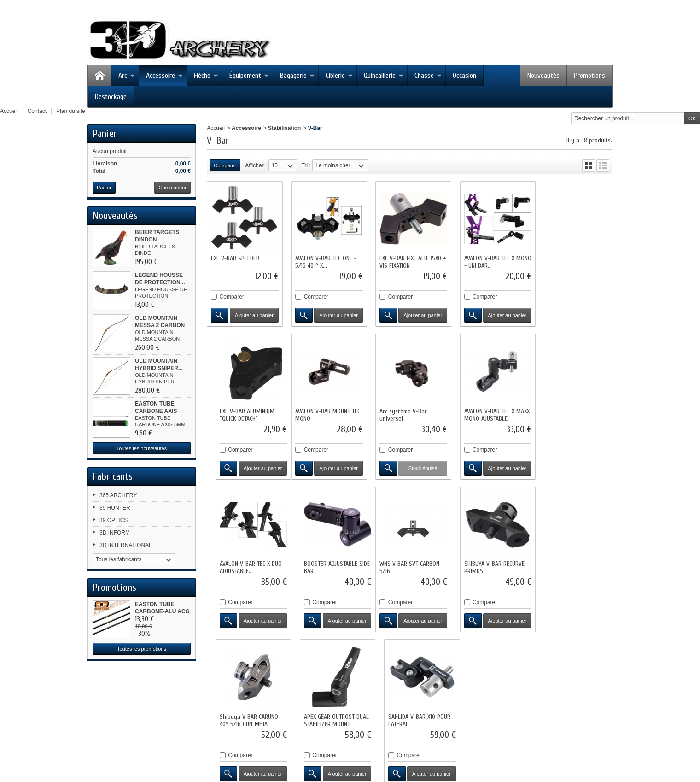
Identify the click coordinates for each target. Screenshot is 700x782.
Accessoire (164, 76)
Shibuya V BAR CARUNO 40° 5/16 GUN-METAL (406, 563)
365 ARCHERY (118, 495)
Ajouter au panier (253, 314)
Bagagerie (297, 76)
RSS (112, 734)
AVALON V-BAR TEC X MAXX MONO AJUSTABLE (409, 412)
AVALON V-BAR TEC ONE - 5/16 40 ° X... (324, 261)
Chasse (428, 76)
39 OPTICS (114, 520)
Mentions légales (401, 692)
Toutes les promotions (142, 649)
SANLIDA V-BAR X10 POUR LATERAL (573, 563)
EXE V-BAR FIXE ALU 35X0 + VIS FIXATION (408, 261)
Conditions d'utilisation (458, 692)
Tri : (306, 165)
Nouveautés (543, 76)
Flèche (206, 76)
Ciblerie (339, 76)
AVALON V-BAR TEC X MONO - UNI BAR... (484, 261)
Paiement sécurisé (518, 692)
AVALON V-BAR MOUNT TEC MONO (243, 412)
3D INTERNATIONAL (126, 545)
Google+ (117, 746)
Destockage (111, 97)
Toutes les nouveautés (142, 448)
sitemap (560, 692)
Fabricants (113, 476)
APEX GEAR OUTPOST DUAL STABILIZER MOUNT (492, 563)
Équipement (249, 76)
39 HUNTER (115, 508)
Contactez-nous (351, 692)
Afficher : (256, 165)
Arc (127, 76)
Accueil (216, 128)
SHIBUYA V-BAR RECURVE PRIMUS (324, 563)
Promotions (589, 76)
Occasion (464, 76)
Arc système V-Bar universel (318, 412)
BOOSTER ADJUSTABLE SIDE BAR (575, 412)
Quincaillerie (384, 76)
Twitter (114, 722)
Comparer (232, 295)
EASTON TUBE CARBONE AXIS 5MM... (156, 411)
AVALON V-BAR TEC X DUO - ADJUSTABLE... (490, 412)
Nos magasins (305, 692)
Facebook (118, 710)
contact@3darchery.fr (192, 746)
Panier (105, 134)
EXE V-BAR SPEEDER (235, 257)
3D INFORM (115, 533)
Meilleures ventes (257, 692)
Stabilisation (284, 128)
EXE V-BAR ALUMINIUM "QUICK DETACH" (569, 261)
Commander (172, 188)
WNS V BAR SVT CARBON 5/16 (241, 563)
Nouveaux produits (203, 692)
